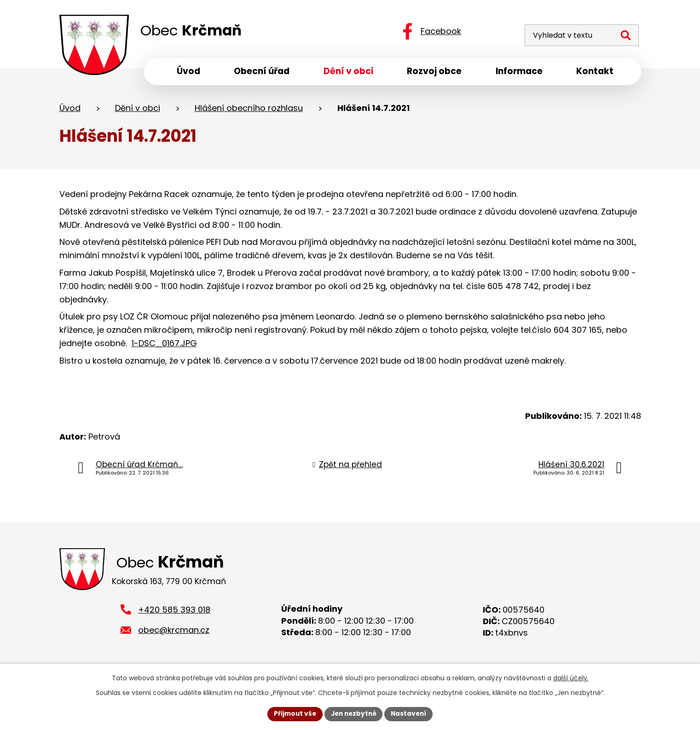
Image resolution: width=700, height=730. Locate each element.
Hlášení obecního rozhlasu (249, 110)
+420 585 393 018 (174, 613)
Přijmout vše (293, 713)
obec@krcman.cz (174, 634)
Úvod (70, 110)
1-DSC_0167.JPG (164, 345)
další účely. (571, 678)
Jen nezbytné (354, 713)
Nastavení (411, 713)
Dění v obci (138, 110)
